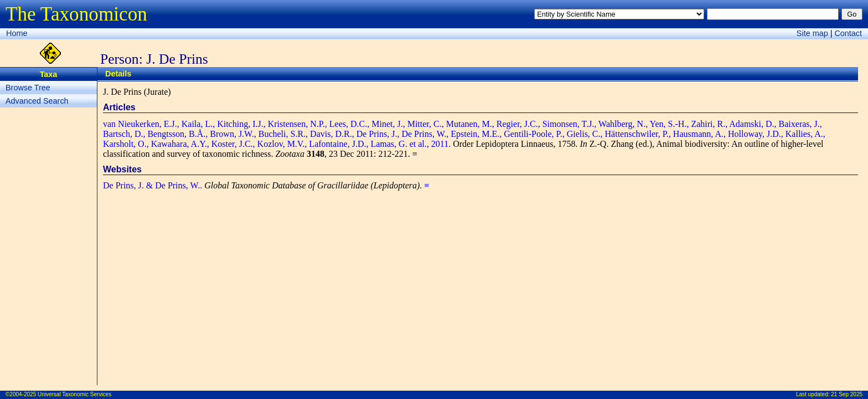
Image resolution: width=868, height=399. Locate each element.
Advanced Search (37, 101)
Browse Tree (28, 88)
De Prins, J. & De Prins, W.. (153, 185)
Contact (848, 33)
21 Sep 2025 (847, 394)
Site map (812, 33)
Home (17, 33)
